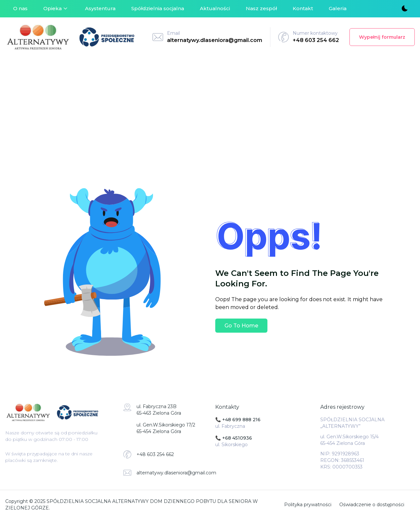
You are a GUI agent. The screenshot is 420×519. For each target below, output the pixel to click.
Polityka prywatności (308, 505)
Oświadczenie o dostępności (372, 505)
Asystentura (100, 8)
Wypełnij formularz (382, 37)
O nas (20, 8)
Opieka (56, 8)
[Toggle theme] (404, 9)
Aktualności (215, 8)
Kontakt (303, 8)
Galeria (338, 8)
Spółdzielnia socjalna (158, 8)
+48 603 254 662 (316, 40)
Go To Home (241, 326)
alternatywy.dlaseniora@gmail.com (215, 40)
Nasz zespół (261, 8)
